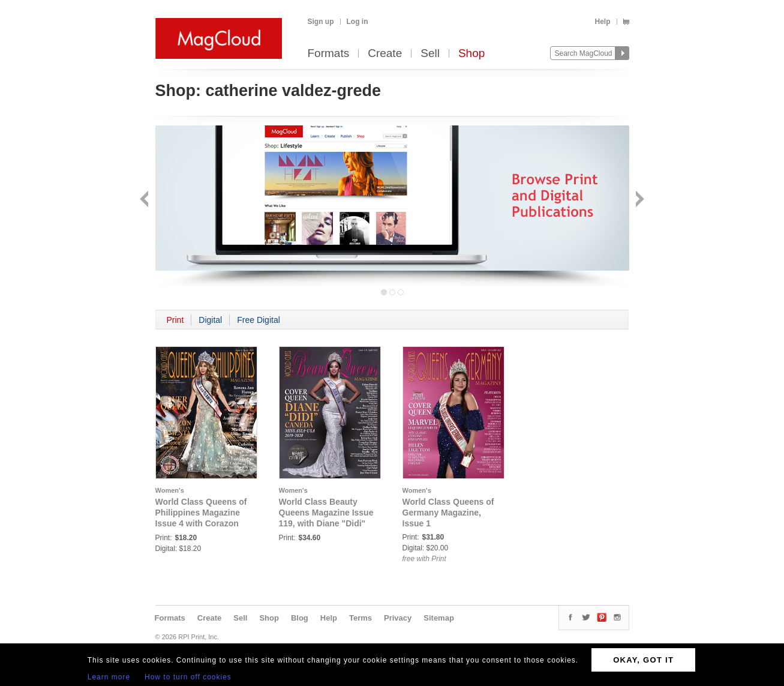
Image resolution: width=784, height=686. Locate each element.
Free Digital (259, 320)
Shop (471, 54)
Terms (361, 618)
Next (639, 200)
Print (175, 320)
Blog (300, 618)
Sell (430, 54)
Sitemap (439, 618)
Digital (210, 320)
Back (145, 200)
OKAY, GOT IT (643, 660)
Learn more (109, 677)
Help (602, 22)
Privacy (398, 618)
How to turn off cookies (188, 677)
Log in (358, 22)
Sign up (321, 22)
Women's (170, 490)
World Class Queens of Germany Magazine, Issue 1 (448, 513)
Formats (329, 54)
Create (385, 54)
